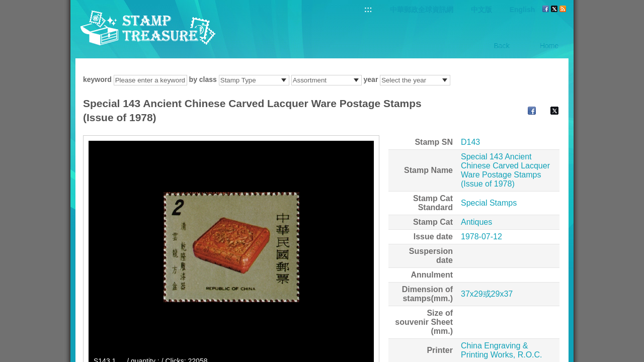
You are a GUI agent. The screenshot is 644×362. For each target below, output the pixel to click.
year (371, 79)
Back (502, 46)
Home (549, 46)
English (522, 10)
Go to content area (5, 5)
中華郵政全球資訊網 (422, 10)
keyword (97, 79)
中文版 (481, 10)
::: (368, 9)
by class (203, 79)
